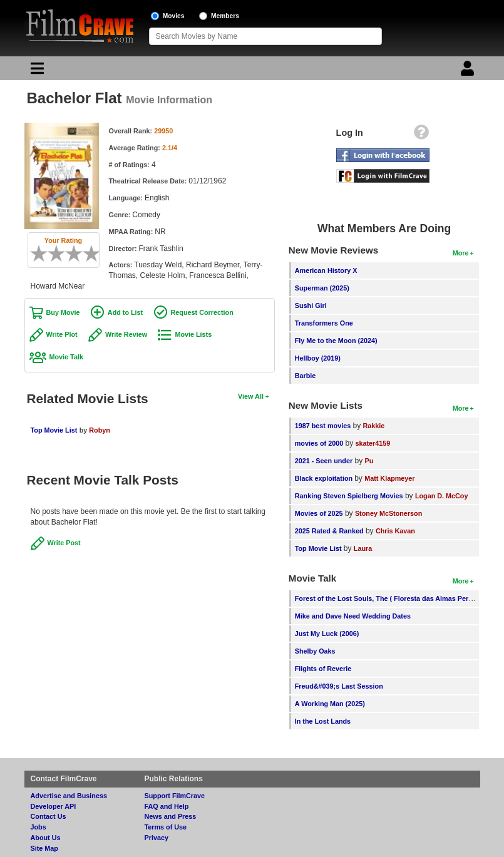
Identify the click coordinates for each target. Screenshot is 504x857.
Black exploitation (325, 478)
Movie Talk (66, 357)
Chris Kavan (395, 531)
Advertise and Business (69, 796)
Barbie (306, 376)
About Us (46, 838)
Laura (363, 548)
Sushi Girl (311, 305)
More (461, 253)
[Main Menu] (36, 71)
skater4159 (373, 443)
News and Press (171, 816)
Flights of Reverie (323, 669)
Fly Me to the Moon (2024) (336, 341)
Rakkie (374, 426)
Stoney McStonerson (388, 513)
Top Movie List (54, 430)
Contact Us (49, 816)
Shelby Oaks (315, 651)
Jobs (39, 827)
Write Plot (62, 334)
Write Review (126, 334)
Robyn (100, 430)
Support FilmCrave (175, 796)
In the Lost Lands (323, 721)
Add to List (125, 312)
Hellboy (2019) (318, 358)
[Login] (469, 71)
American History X (326, 270)
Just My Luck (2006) (327, 634)
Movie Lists (193, 334)
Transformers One (324, 323)
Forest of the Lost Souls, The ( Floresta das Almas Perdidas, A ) (397, 598)
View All (251, 396)
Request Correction (202, 312)
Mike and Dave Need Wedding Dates (353, 616)
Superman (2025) (322, 288)
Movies (174, 16)
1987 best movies (323, 426)
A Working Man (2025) (330, 704)
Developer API (54, 806)
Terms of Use (166, 827)
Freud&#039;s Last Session (339, 686)
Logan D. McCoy (442, 496)
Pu (369, 461)
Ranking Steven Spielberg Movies (349, 496)
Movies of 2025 (319, 513)
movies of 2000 (319, 443)
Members (225, 16)
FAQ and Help (167, 806)
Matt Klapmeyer (389, 478)
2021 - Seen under (324, 461)
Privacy (157, 838)
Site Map (44, 848)
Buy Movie (63, 312)
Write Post (64, 543)
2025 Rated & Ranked (329, 531)
